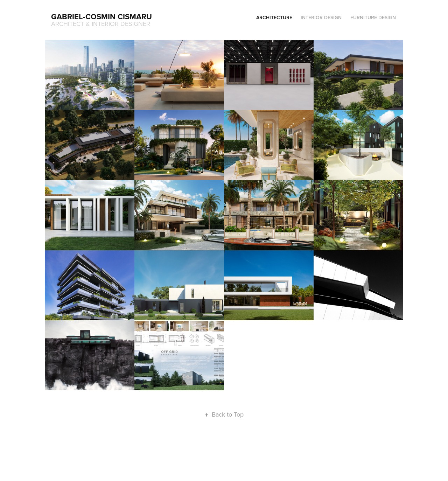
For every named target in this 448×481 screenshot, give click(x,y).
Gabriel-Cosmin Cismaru (101, 16)
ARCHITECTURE (274, 18)
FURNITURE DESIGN (373, 18)
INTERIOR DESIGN (321, 18)
